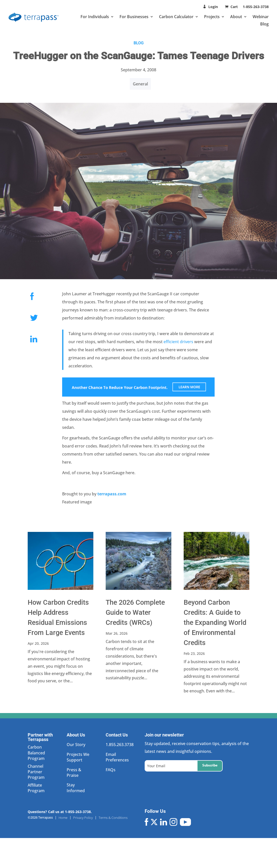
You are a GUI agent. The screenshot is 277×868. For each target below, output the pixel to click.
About (236, 17)
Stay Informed (76, 788)
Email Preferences (117, 757)
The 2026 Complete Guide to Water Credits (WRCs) (135, 613)
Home (63, 818)
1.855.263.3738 (120, 745)
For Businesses (134, 17)
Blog (264, 24)
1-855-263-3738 (256, 7)
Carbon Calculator (176, 17)
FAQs (111, 770)
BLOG (139, 43)
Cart (235, 7)
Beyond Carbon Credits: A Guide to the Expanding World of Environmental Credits (215, 623)
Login (213, 7)
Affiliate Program (36, 788)
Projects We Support (78, 757)
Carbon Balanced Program (36, 753)
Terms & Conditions (113, 818)
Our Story (76, 745)
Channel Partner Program (36, 772)
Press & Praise (74, 773)
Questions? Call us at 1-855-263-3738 (59, 812)
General (140, 84)
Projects (212, 17)
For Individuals (95, 17)
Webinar (261, 17)
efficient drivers (178, 342)
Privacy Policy (83, 818)
